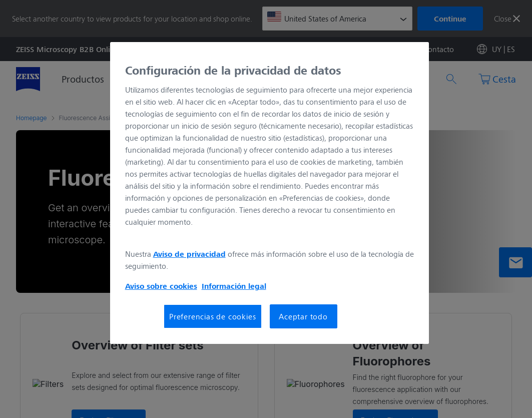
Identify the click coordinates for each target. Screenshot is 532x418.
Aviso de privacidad (189, 254)
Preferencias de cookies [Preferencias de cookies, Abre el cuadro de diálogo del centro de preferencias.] (212, 316)
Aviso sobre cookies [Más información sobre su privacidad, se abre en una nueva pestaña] (161, 286)
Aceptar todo (303, 316)
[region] (270, 193)
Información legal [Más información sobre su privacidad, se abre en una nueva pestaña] (234, 286)
